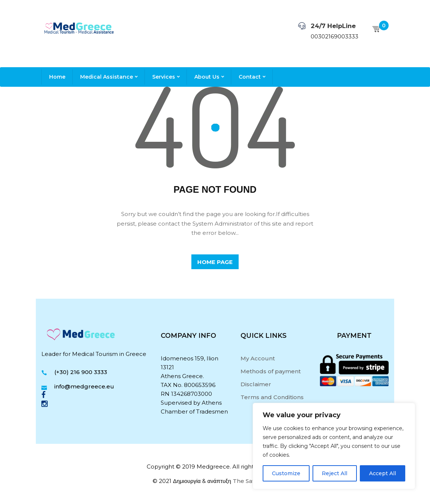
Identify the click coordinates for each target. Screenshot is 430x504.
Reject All (335, 473)
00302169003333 (335, 36)
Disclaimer (256, 384)
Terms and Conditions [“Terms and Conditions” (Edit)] (272, 397)
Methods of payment (271, 371)
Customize (286, 473)
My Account (258, 358)
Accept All (383, 473)
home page (215, 262)
